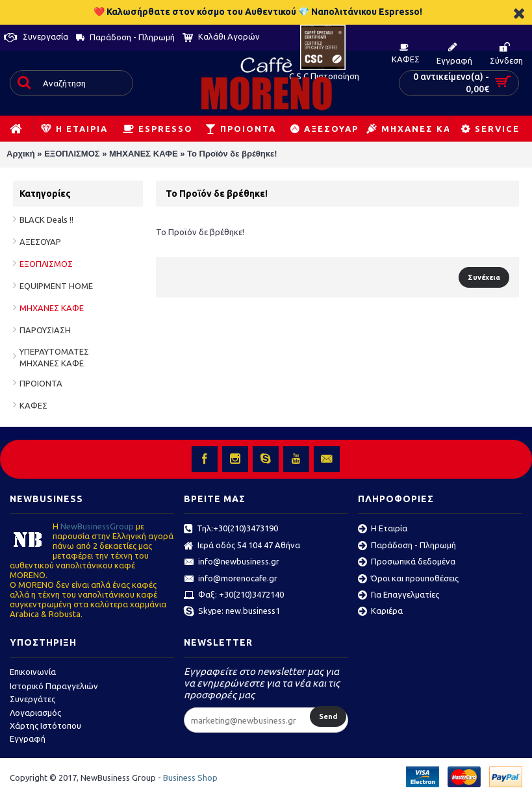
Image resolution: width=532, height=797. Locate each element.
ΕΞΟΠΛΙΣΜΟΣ (72, 154)
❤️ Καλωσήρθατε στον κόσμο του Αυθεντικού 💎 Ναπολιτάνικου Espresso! (258, 12)
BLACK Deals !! (46, 220)
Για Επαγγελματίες (399, 596)
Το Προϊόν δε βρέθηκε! (232, 154)
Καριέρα (380, 612)
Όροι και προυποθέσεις (408, 579)
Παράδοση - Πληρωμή (407, 546)
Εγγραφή (28, 739)
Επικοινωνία (33, 672)
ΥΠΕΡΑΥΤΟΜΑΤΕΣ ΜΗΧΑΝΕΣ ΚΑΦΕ (54, 357)
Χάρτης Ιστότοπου (45, 726)
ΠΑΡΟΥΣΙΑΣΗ (45, 330)
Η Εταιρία (383, 529)
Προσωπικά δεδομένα (407, 563)
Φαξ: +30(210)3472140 (234, 596)
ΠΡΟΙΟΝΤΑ (41, 383)
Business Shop (190, 778)
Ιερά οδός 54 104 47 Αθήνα (242, 546)
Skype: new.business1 (232, 612)
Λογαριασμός (35, 713)
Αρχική (21, 154)
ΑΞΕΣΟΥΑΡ (40, 242)
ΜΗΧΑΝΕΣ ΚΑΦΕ (144, 154)
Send (328, 716)
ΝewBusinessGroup (97, 526)
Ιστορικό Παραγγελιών (54, 686)
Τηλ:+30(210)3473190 (231, 529)
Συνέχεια (484, 277)
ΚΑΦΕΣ (33, 405)
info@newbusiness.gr (232, 563)
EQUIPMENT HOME (56, 286)
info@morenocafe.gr (231, 579)
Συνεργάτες (32, 699)
